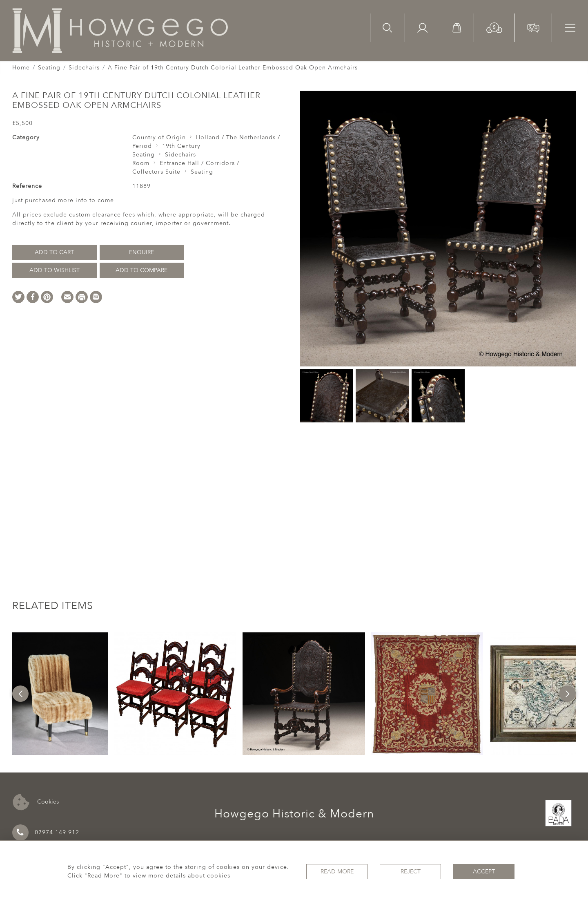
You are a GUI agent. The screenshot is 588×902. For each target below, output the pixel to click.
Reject (411, 872)
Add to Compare (141, 270)
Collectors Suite (156, 172)
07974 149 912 (46, 833)
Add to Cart (54, 252)
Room (141, 163)
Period (142, 146)
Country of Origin (159, 137)
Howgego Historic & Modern (294, 814)
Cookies (36, 802)
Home (21, 68)
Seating (49, 68)
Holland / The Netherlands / (238, 137)
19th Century (181, 146)
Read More (337, 872)
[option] (60, 694)
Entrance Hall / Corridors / (199, 163)
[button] (494, 27)
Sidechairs (84, 68)
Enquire (141, 252)
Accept (484, 872)
